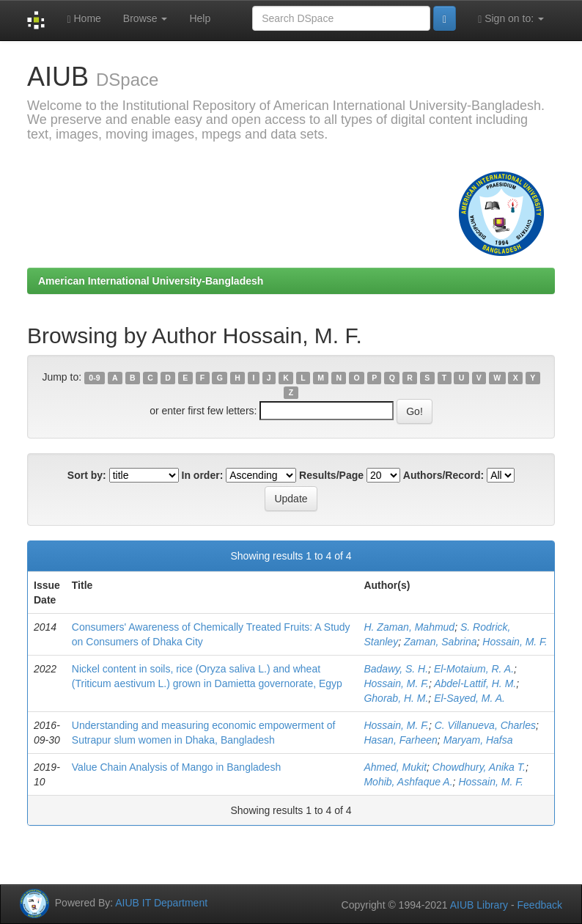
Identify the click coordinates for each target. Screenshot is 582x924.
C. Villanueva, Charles (485, 725)
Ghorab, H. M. (396, 698)
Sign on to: (511, 19)
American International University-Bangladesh (151, 281)
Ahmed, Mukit (395, 767)
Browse (145, 18)
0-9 (94, 378)
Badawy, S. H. (396, 669)
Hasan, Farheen (400, 740)
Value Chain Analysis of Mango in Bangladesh (176, 767)
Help (200, 18)
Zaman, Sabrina (441, 642)
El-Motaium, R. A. (474, 669)
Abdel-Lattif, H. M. (475, 683)
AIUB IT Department (161, 903)
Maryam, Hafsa (478, 740)
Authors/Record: (443, 475)
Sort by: (87, 475)
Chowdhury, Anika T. (479, 767)
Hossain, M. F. (515, 642)
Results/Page (331, 475)
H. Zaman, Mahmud (409, 627)
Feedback (540, 905)
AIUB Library (479, 905)
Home (84, 19)
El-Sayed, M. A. (469, 698)
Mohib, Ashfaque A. (408, 782)
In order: (203, 475)
